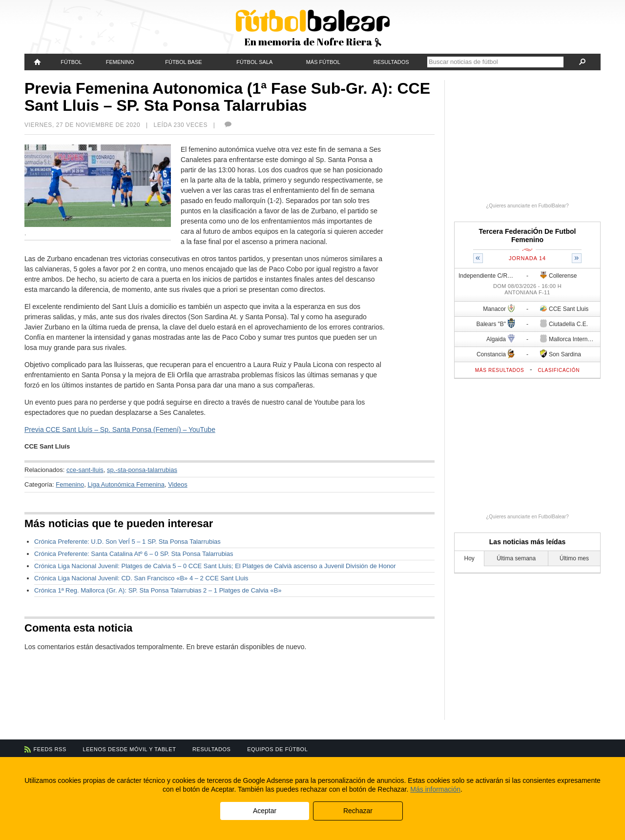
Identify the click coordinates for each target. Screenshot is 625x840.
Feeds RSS (50, 749)
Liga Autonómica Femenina (126, 484)
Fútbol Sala (254, 62)
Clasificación (559, 370)
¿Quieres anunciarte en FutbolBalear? (527, 206)
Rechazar (358, 811)
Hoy (469, 558)
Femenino (120, 62)
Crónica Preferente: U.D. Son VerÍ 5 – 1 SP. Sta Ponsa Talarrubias (127, 542)
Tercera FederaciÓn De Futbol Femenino (528, 236)
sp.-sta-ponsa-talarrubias (142, 470)
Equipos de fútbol (277, 749)
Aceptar (265, 811)
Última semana (516, 558)
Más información (435, 789)
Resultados (391, 62)
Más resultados (500, 370)
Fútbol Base (183, 62)
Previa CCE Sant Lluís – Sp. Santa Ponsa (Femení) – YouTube (120, 430)
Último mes (574, 558)
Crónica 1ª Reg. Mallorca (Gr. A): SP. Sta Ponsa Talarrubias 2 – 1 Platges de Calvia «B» (158, 590)
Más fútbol (323, 62)
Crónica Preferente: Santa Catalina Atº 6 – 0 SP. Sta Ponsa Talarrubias (134, 554)
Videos (178, 484)
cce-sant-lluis (85, 470)
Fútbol (71, 62)
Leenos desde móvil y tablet (130, 749)
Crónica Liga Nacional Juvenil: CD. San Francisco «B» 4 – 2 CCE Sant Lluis (141, 578)
